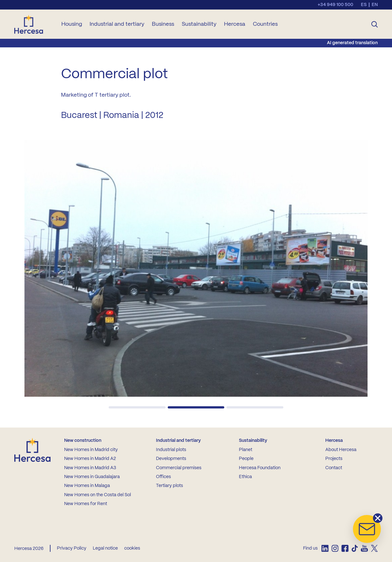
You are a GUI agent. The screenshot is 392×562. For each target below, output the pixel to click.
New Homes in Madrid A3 (90, 468)
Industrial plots (171, 450)
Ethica (245, 477)
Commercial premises (179, 468)
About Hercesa (341, 450)
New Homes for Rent (86, 504)
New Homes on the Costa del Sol (98, 495)
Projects (334, 459)
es (364, 5)
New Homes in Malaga (87, 486)
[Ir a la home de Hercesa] (34, 24)
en (375, 5)
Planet (246, 450)
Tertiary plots (169, 486)
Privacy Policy (72, 548)
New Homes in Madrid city (91, 450)
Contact (334, 468)
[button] (137, 407)
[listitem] (325, 548)
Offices (163, 477)
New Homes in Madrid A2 (90, 459)
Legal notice (105, 548)
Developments (171, 459)
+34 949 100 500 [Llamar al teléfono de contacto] (335, 5)
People (246, 459)
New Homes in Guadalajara (92, 477)
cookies (132, 548)
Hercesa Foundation (260, 468)
